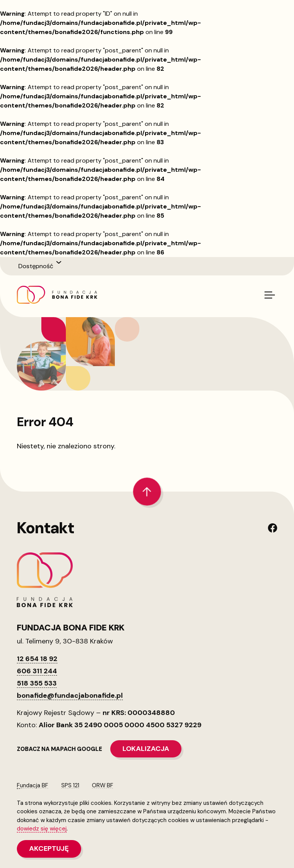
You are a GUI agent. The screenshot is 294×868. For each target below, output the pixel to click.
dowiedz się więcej (42, 829)
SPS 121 (70, 785)
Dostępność (36, 266)
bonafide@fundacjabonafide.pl (70, 695)
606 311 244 (37, 671)
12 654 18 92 (37, 659)
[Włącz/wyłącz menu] (269, 295)
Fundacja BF (33, 785)
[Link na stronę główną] (57, 295)
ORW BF (103, 785)
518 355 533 (37, 683)
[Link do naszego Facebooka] (273, 528)
